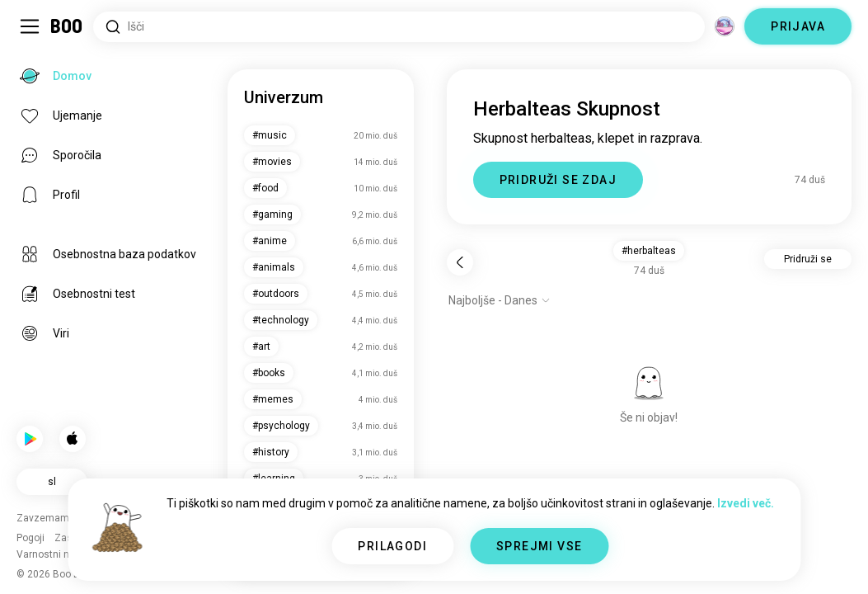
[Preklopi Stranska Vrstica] (30, 26)
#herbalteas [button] (649, 251)
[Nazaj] (460, 262)
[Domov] (67, 26)
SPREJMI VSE (539, 546)
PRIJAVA (798, 26)
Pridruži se (808, 259)
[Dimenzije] (725, 26)
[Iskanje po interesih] (399, 27)
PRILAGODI (392, 546)
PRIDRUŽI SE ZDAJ (558, 180)
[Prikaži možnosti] (500, 300)
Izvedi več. (746, 503)
